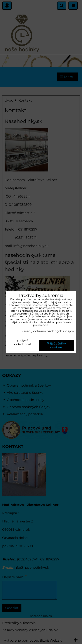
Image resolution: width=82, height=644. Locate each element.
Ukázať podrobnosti (23, 343)
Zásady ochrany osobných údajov (48, 331)
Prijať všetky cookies (56, 345)
